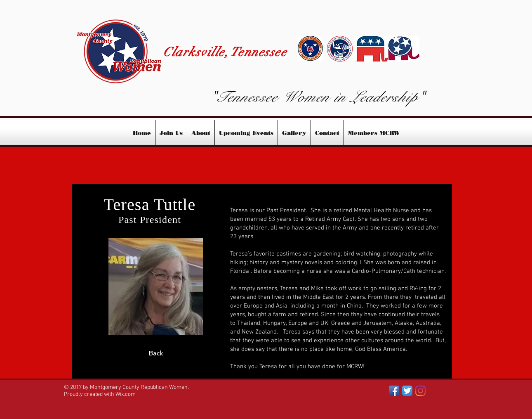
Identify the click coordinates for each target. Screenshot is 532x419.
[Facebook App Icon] (394, 391)
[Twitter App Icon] (407, 391)
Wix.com (126, 394)
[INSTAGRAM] (420, 391)
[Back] (156, 353)
